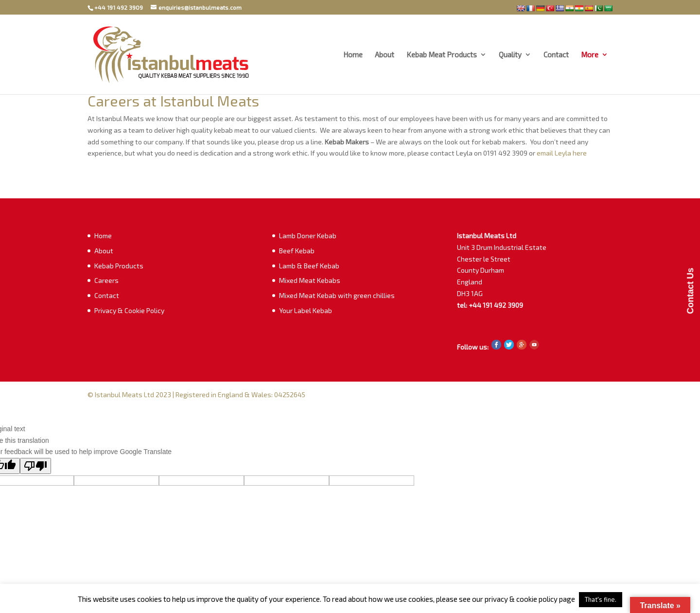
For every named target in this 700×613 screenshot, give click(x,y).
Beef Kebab (297, 251)
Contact (556, 55)
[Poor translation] (35, 466)
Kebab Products (119, 266)
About (385, 55)
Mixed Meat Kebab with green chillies (337, 295)
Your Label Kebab (306, 310)
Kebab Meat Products (442, 55)
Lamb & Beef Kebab (309, 266)
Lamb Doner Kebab (308, 236)
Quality (510, 55)
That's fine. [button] (601, 599)
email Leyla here (562, 153)
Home (353, 55)
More (590, 55)
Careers (106, 280)
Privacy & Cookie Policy (129, 310)
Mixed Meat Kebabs (310, 280)
